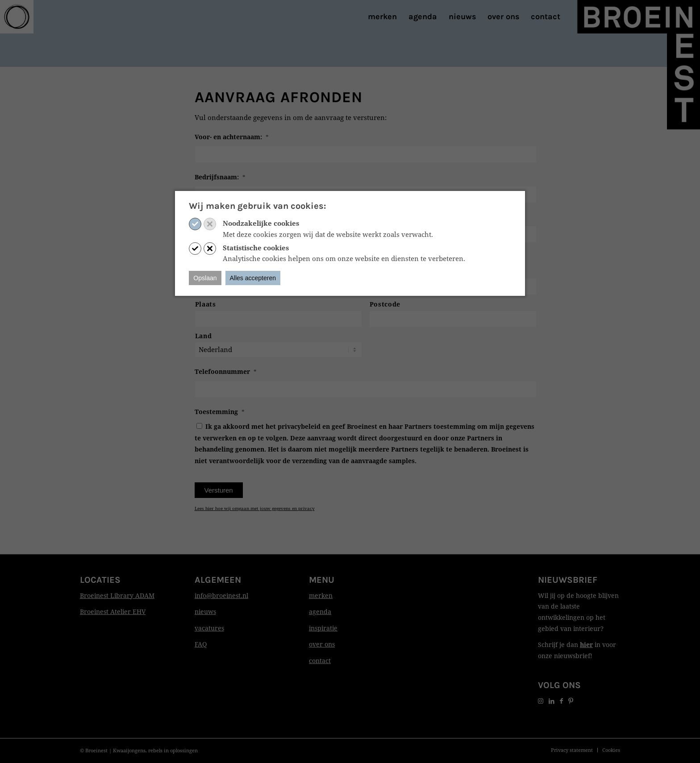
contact (320, 661)
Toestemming (220, 412)
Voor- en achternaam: (232, 137)
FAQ (201, 644)
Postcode (385, 304)
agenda (320, 612)
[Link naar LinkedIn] (552, 701)
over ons (322, 644)
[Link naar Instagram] (541, 701)
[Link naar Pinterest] (571, 701)
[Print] (17, 17)
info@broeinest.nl (221, 595)
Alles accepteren (253, 278)
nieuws (205, 612)
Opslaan (205, 278)
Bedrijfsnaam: (220, 177)
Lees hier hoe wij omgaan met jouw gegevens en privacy (255, 508)
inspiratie (323, 628)
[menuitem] (382, 17)
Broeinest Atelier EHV (113, 612)
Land (204, 336)
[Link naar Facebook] (561, 701)
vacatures (209, 628)
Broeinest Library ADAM (117, 595)
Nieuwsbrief (568, 580)
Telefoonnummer (226, 372)
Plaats (206, 304)
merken (321, 595)
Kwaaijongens (129, 750)
